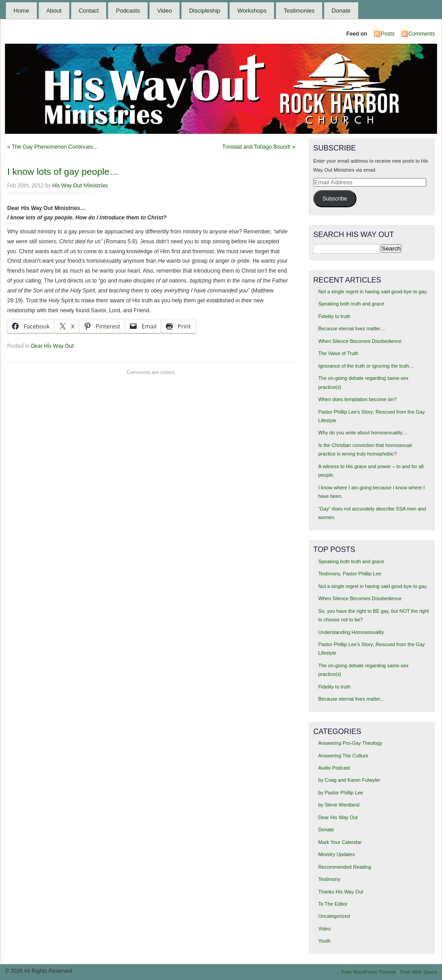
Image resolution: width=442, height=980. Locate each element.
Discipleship (205, 11)
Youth (325, 941)
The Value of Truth (338, 353)
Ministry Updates (336, 854)
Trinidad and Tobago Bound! (257, 147)
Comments (422, 34)
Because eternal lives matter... (351, 699)
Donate (341, 11)
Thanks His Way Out (341, 892)
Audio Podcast (334, 768)
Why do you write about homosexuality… (363, 433)
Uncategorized (334, 916)
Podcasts (128, 11)
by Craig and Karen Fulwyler (349, 780)
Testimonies (299, 11)
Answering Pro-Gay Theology (350, 743)
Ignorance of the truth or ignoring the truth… (366, 366)
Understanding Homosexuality (351, 632)
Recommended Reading (345, 867)
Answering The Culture (343, 756)
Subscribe (335, 199)
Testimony (329, 879)
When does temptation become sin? (358, 399)
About (54, 11)
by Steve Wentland (339, 805)
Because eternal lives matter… (352, 328)
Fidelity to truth (334, 316)
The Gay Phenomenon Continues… (55, 147)
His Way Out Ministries (80, 185)
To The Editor (333, 904)
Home (21, 11)
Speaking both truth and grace (351, 304)
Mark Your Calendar (340, 842)
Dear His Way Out (53, 346)
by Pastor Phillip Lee (341, 793)
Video (165, 11)
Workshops (252, 11)
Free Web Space (419, 972)
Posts (388, 34)
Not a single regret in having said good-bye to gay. (373, 292)
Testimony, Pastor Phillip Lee (350, 574)
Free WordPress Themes (369, 972)
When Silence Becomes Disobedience (360, 341)
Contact (89, 11)
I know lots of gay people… (63, 171)
